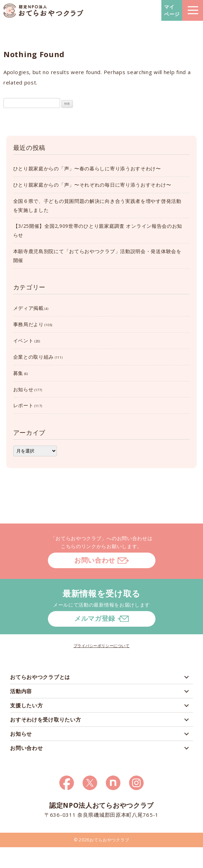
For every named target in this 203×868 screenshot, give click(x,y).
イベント (23, 341)
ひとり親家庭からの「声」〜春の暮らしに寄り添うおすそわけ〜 (87, 168)
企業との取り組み (34, 357)
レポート (23, 405)
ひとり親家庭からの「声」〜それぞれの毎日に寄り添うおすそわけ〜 (92, 185)
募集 (18, 373)
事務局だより (28, 324)
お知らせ (23, 389)
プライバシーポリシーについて (102, 646)
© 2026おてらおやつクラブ (102, 840)
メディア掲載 (28, 308)
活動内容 (21, 691)
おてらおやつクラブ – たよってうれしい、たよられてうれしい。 (43, 11)
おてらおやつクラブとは (40, 677)
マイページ (172, 10)
